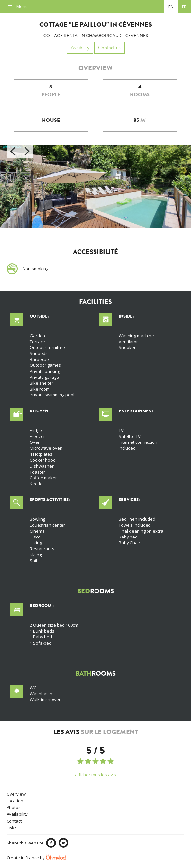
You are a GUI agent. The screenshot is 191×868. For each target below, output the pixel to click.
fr (184, 7)
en (171, 7)
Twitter (63, 843)
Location (15, 801)
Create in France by (36, 858)
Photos (14, 807)
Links (12, 828)
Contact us (109, 48)
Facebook (51, 843)
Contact (14, 821)
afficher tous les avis (95, 775)
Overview (16, 794)
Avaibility (80, 48)
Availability (17, 814)
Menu (22, 6)
